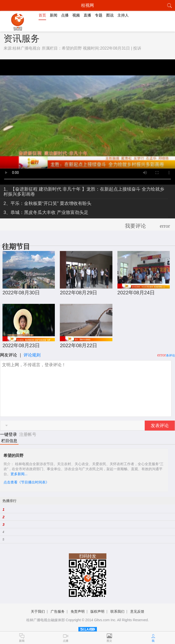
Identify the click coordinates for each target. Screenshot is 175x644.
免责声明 (78, 611)
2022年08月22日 (78, 345)
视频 (76, 15)
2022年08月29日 (78, 293)
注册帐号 (28, 434)
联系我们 (117, 611)
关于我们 (38, 611)
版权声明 (97, 611)
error (165, 226)
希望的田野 (72, 48)
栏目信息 (9, 441)
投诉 (137, 48)
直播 (87, 15)
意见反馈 (137, 611)
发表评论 (160, 426)
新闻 (54, 15)
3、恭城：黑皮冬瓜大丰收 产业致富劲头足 (46, 212)
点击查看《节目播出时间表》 (26, 482)
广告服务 (58, 611)
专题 (99, 15)
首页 (42, 15)
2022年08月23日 (21, 345)
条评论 (170, 355)
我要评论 (135, 226)
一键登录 (9, 434)
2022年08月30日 (21, 293)
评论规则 (32, 355)
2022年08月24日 (136, 293)
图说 (110, 15)
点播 (65, 15)
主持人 (123, 15)
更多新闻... (19, 474)
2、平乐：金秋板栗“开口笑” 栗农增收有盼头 (47, 203)
